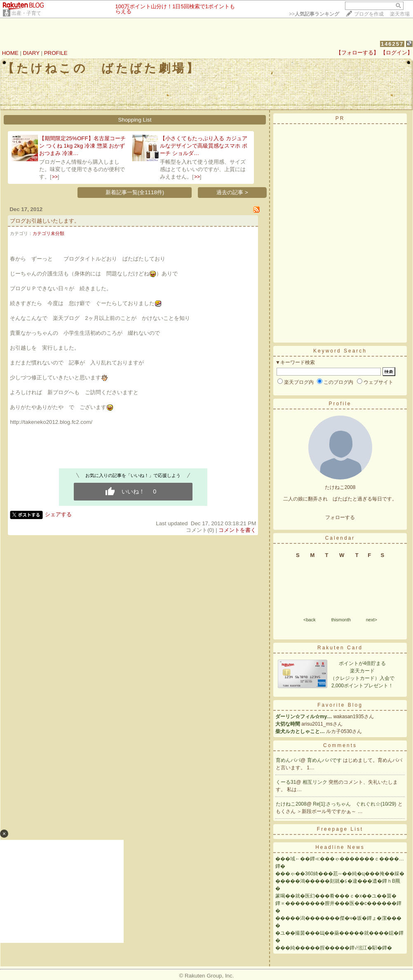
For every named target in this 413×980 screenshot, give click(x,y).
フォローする (340, 517)
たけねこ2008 (291, 804)
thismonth (341, 620)
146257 (392, 44)
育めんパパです (325, 760)
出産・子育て (26, 13)
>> (314, 14)
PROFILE (56, 53)
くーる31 (286, 782)
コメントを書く (237, 530)
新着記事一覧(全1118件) (135, 192)
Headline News (340, 847)
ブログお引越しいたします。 (45, 221)
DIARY (31, 53)
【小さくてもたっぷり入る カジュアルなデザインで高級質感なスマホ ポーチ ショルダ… (204, 146)
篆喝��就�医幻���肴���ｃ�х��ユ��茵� (336, 896)
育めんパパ (288, 760)
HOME (10, 53)
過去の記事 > (232, 192)
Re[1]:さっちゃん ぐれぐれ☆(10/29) (355, 804)
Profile (340, 404)
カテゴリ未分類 (48, 233)
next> (372, 620)
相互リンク (316, 782)
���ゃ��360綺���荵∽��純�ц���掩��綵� (340, 874)
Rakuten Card (340, 648)
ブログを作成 (369, 14)
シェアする (58, 514)
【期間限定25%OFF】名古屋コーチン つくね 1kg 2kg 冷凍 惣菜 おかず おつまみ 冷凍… (82, 146)
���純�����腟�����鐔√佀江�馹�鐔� (334, 948)
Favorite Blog (340, 705)
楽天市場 (400, 14)
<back (310, 620)
